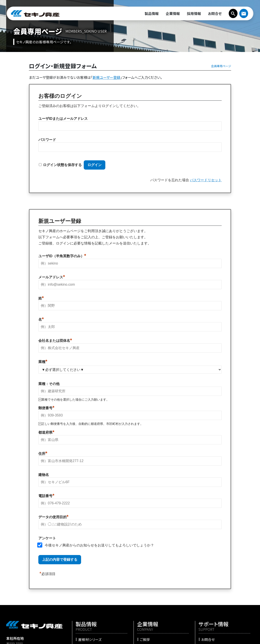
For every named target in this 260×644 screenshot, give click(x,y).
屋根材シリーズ (90, 639)
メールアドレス (52, 277)
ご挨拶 (145, 639)
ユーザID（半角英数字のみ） (62, 256)
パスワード (47, 140)
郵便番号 (46, 408)
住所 (43, 453)
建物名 (44, 475)
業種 (43, 362)
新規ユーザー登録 (106, 77)
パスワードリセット (206, 180)
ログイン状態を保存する (62, 165)
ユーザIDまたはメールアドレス (63, 119)
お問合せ (208, 639)
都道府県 (46, 432)
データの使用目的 (53, 517)
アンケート (47, 538)
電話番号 (46, 496)
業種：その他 (49, 384)
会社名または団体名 (55, 341)
